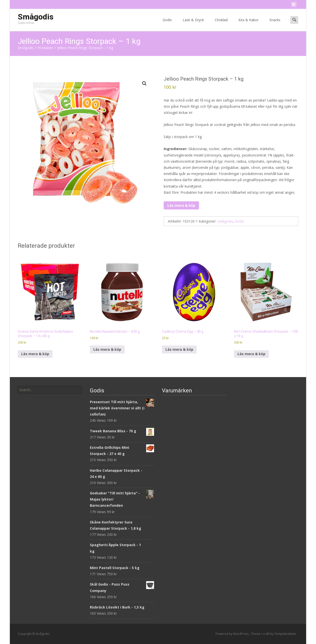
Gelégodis (225, 221)
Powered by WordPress (232, 634)
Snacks (275, 24)
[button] (144, 84)
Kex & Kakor (248, 24)
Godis (167, 24)
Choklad (221, 24)
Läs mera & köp (181, 205)
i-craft (266, 634)
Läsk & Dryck (193, 24)
